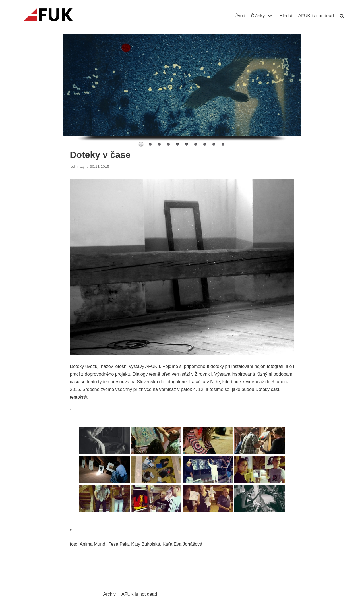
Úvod (240, 16)
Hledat (286, 16)
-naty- (81, 166)
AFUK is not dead (316, 16)
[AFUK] (55, 16)
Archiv (109, 594)
